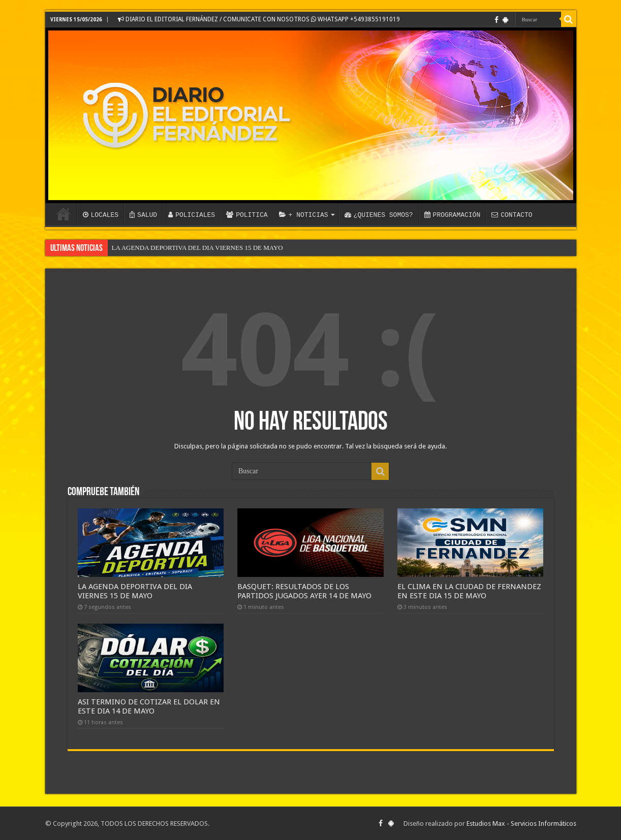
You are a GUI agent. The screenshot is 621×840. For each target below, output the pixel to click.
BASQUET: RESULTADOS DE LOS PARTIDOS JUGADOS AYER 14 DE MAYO (304, 591)
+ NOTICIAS (304, 215)
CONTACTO (512, 215)
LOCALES (101, 215)
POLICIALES (192, 215)
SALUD (143, 215)
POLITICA (247, 215)
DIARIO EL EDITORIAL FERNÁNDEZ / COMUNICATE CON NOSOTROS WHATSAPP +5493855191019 (259, 19)
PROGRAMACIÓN (453, 215)
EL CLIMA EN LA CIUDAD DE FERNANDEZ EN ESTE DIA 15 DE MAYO (469, 591)
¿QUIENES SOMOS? (379, 215)
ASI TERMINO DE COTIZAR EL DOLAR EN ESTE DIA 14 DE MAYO (149, 706)
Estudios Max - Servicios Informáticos (521, 823)
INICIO (64, 214)
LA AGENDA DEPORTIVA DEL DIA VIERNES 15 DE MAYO (197, 248)
